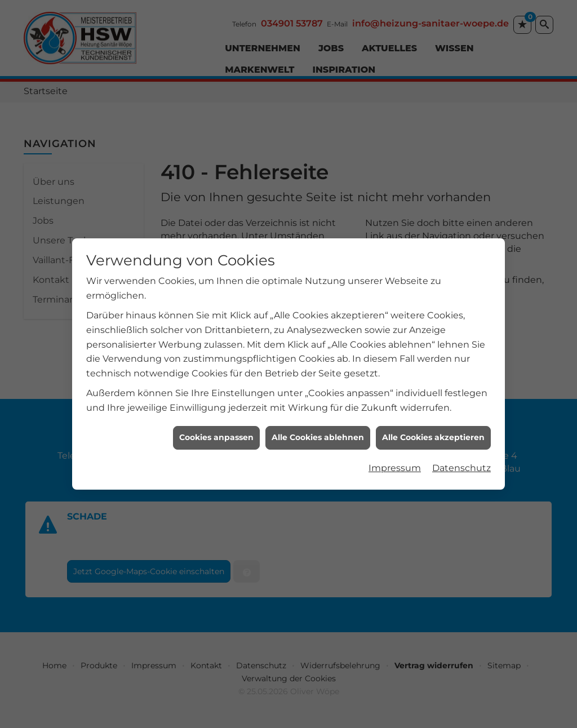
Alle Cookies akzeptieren (433, 433)
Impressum (395, 464)
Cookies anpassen (216, 433)
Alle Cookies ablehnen (318, 433)
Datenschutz (461, 464)
